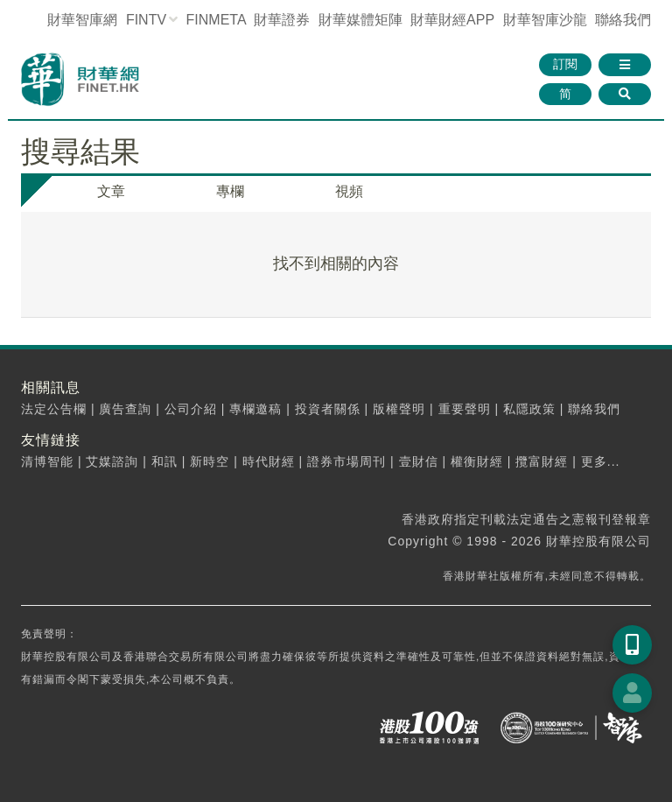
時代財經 (269, 461)
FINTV (146, 20)
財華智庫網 (82, 20)
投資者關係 (328, 409)
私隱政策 (529, 409)
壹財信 (419, 461)
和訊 (164, 461)
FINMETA (216, 20)
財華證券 (282, 20)
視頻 (349, 191)
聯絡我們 (623, 20)
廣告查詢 (125, 409)
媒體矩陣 (360, 20)
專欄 (230, 191)
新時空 (210, 461)
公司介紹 (191, 409)
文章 (111, 191)
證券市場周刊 (346, 461)
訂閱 (565, 64)
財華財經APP (452, 20)
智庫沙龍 (545, 20)
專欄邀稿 (255, 409)
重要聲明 (465, 409)
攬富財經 (542, 461)
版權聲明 (399, 409)
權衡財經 (477, 461)
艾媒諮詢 (112, 461)
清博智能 (47, 461)
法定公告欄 (54, 409)
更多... (601, 461)
